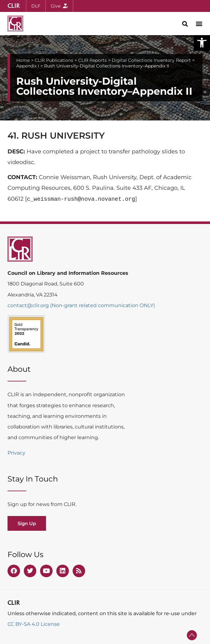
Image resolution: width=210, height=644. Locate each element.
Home (23, 60)
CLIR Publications (54, 60)
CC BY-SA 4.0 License (34, 624)
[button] (202, 43)
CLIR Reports (92, 60)
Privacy (16, 453)
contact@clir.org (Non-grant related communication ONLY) (81, 305)
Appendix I (28, 66)
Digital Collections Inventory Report (151, 60)
